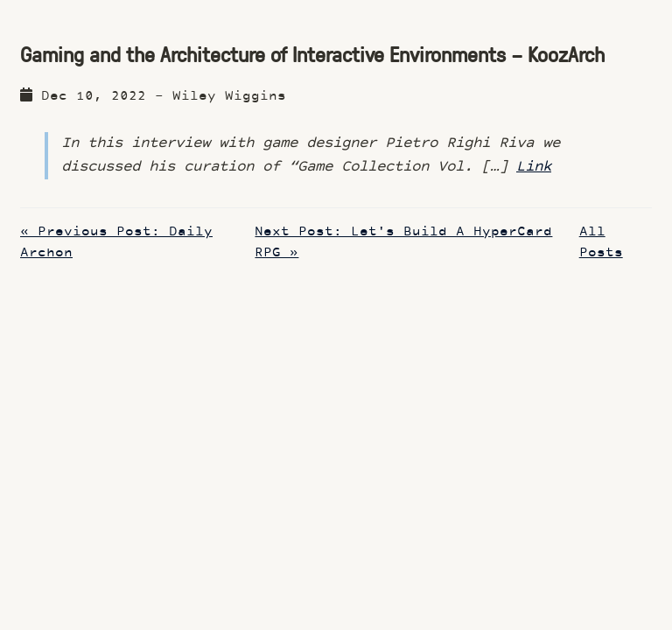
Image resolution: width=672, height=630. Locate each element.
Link (534, 167)
